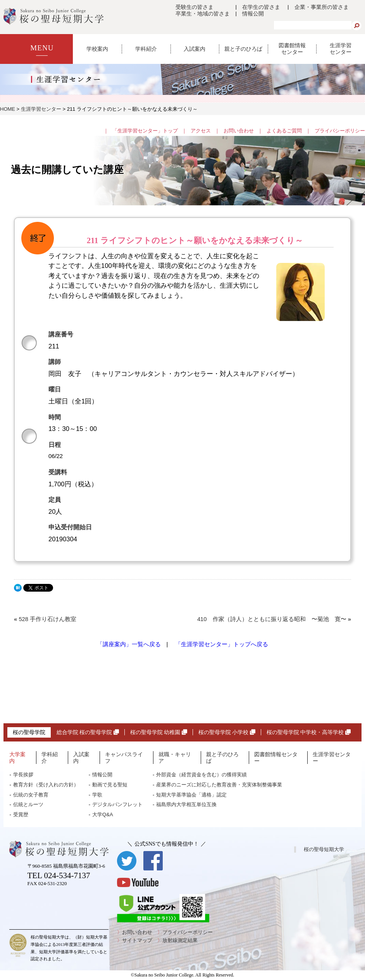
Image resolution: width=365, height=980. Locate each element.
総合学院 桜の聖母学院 (88, 732)
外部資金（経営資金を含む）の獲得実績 (201, 775)
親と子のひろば (243, 49)
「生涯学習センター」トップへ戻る (222, 644)
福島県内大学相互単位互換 (186, 804)
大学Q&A (102, 814)
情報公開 (253, 14)
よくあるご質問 (284, 131)
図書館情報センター (292, 49)
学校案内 (97, 49)
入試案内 (195, 49)
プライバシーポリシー (340, 131)
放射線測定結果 (180, 940)
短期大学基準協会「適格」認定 (191, 795)
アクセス (201, 131)
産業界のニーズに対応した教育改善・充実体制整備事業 (219, 785)
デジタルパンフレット (117, 804)
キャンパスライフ (124, 758)
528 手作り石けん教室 (47, 619)
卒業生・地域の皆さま (203, 14)
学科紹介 (146, 49)
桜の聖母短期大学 (324, 849)
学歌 (97, 795)
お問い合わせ (239, 131)
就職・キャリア (175, 758)
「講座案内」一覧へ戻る (129, 644)
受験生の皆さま (195, 7)
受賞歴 (21, 814)
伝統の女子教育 (31, 795)
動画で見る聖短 (110, 785)
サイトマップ (137, 940)
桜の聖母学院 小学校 (227, 732)
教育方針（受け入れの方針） (46, 785)
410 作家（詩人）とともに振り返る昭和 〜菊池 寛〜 (272, 619)
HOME (8, 109)
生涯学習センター (341, 49)
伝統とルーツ (28, 804)
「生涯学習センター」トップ (145, 131)
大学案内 (17, 758)
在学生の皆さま (261, 7)
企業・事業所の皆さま (322, 7)
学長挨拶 (23, 775)
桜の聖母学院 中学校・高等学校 (309, 732)
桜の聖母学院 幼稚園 (159, 732)
